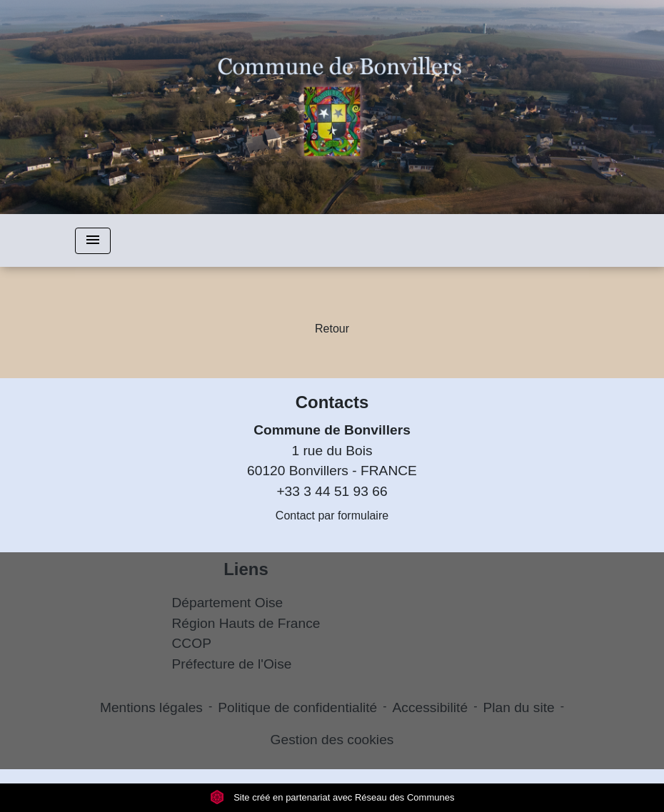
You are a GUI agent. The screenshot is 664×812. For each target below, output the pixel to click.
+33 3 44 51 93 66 (332, 491)
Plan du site (518, 707)
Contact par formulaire (332, 516)
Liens (246, 569)
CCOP (192, 643)
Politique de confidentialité (297, 707)
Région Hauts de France (246, 623)
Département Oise (228, 603)
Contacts (332, 402)
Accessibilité (431, 707)
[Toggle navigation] (93, 241)
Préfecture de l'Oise (232, 664)
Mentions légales (151, 707)
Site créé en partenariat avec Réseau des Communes (332, 797)
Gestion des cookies (332, 740)
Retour (332, 329)
